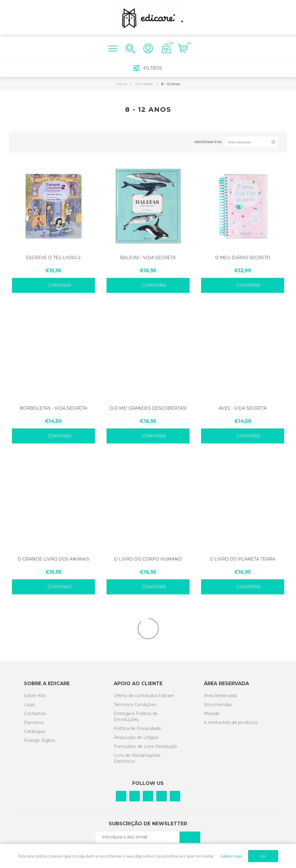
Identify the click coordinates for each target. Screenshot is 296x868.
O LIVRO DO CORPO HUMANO (148, 559)
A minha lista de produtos (230, 722)
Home (122, 84)
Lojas (29, 705)
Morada (212, 714)
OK (263, 856)
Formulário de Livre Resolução (145, 746)
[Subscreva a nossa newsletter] (138, 837)
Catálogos (34, 731)
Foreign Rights (40, 740)
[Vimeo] (161, 796)
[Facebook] (121, 796)
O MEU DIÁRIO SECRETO (243, 258)
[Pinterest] (135, 796)
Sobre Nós (35, 696)
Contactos (35, 714)
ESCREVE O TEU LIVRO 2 (53, 258)
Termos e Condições (135, 705)
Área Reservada (220, 696)
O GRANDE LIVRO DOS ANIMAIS (53, 559)
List (31, 142)
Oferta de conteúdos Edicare (144, 696)
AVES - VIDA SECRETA (243, 408)
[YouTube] (175, 796)
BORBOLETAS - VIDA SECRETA (53, 408)
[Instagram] (148, 796)
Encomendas (218, 705)
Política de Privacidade (137, 728)
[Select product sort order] (251, 142)
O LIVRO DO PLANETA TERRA (243, 559)
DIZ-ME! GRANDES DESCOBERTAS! (148, 408)
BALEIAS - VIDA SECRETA (148, 258)
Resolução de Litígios (136, 737)
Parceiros (34, 722)
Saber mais (231, 856)
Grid (21, 142)
